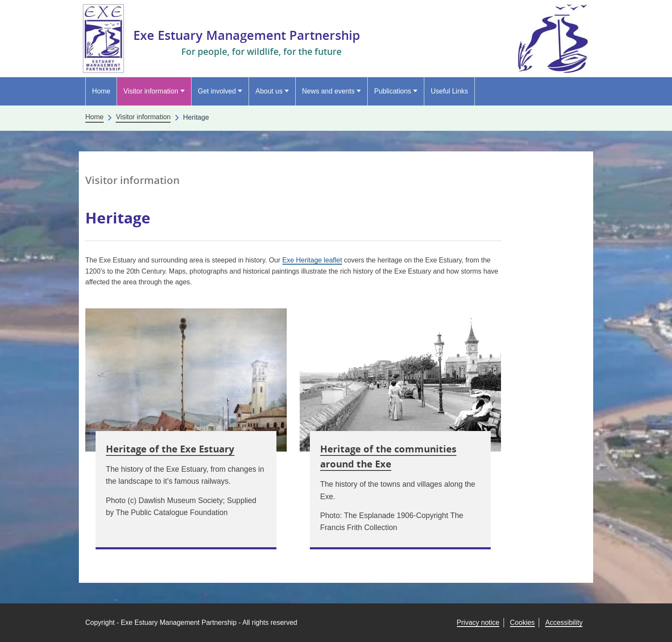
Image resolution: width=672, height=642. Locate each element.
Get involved (217, 91)
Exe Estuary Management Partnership (258, 35)
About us (269, 91)
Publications (393, 91)
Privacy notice (478, 622)
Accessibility (564, 622)
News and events (328, 91)
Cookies (522, 622)
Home (101, 91)
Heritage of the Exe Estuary (170, 449)
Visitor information (151, 91)
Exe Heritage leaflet (312, 260)
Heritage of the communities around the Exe (388, 456)
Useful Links (449, 91)
